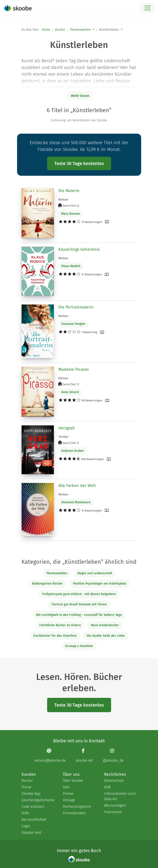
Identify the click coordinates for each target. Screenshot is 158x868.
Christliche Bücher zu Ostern (60, 625)
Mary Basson (71, 214)
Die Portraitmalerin (76, 307)
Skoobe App (31, 794)
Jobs (66, 787)
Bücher (60, 30)
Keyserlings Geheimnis (79, 249)
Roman (63, 200)
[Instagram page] (113, 755)
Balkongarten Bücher (47, 584)
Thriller (63, 437)
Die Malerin (69, 191)
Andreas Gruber (73, 451)
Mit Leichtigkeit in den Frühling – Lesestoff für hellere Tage (79, 615)
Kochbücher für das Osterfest (55, 636)
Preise (26, 787)
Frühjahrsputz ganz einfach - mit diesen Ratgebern (79, 594)
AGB (107, 787)
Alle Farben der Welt (77, 486)
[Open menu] (147, 8)
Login (26, 826)
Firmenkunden (74, 813)
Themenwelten (80, 30)
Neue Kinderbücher (105, 625)
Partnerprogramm (77, 807)
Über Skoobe (73, 781)
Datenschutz (114, 781)
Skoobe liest (31, 833)
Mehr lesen (80, 96)
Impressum (113, 812)
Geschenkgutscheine (38, 800)
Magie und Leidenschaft (95, 573)
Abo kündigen (115, 805)
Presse (68, 794)
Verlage (69, 800)
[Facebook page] (84, 755)
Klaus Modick (71, 266)
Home (46, 30)
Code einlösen (33, 807)
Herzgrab (67, 428)
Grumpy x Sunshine (79, 646)
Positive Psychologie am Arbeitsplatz (100, 584)
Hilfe (25, 813)
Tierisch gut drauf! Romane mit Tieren (79, 604)
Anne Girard (70, 392)
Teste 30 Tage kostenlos (79, 163)
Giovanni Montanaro (76, 502)
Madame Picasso (74, 369)
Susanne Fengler (73, 324)
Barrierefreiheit (34, 820)
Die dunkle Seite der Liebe (106, 636)
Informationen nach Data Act (120, 796)
